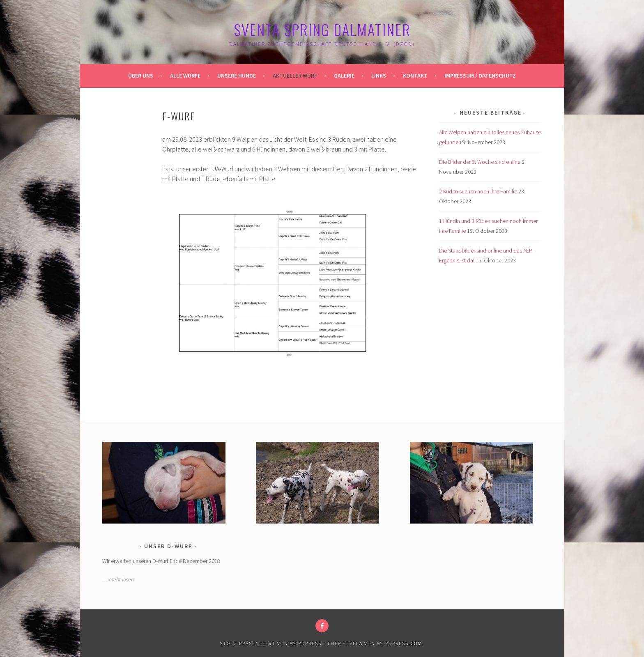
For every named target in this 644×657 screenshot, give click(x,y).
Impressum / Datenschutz (480, 76)
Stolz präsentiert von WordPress (271, 643)
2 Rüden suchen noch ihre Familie (478, 191)
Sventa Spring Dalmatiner (322, 29)
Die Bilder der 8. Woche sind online (480, 162)
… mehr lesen (118, 579)
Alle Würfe (185, 76)
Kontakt (415, 76)
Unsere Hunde (237, 76)
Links (379, 76)
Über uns (141, 76)
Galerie (344, 76)
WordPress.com (400, 643)
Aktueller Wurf (295, 76)
